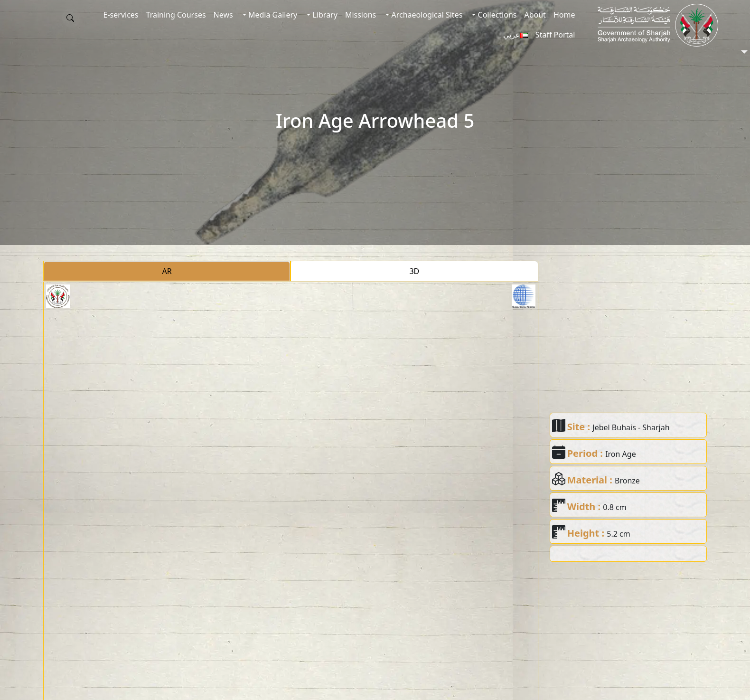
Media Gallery (272, 15)
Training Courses (176, 15)
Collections (496, 15)
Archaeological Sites (426, 15)
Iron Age (621, 454)
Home (564, 15)
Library (324, 15)
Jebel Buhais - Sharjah (631, 427)
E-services (121, 15)
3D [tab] (414, 271)
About (535, 15)
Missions (361, 15)
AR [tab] (167, 271)
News (223, 15)
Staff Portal (555, 35)
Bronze (627, 481)
